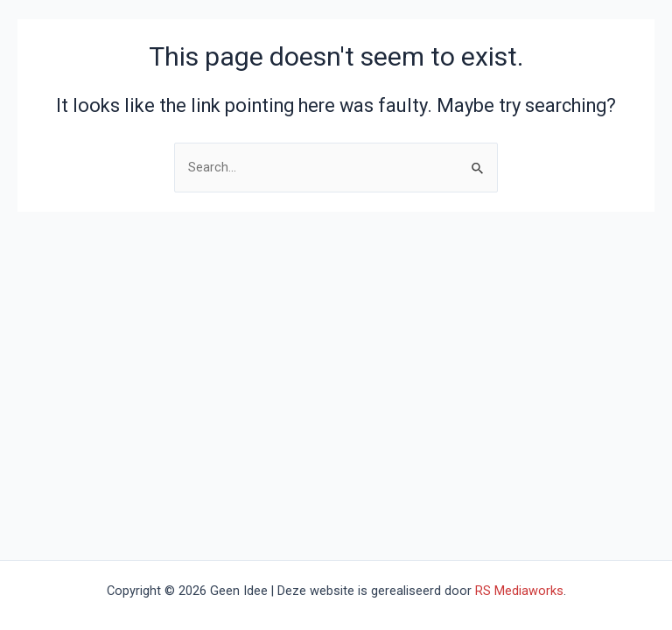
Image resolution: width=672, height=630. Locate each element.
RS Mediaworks (519, 591)
